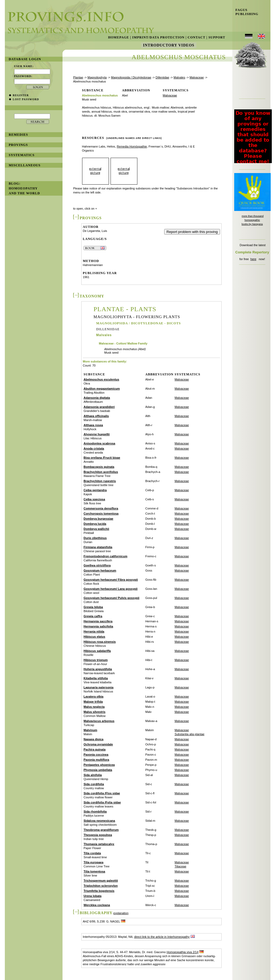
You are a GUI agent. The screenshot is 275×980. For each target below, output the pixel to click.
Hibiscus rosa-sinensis (100, 642)
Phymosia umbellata (98, 770)
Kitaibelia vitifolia (96, 678)
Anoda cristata (94, 448)
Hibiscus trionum (96, 660)
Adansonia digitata (97, 398)
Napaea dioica (94, 739)
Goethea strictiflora (97, 565)
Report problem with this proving (192, 232)
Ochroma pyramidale (98, 744)
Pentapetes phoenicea (99, 765)
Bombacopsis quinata (99, 467)
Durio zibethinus (95, 538)
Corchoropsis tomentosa (101, 514)
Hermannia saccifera (98, 621)
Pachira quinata (95, 749)
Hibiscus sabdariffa (97, 651)
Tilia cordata (92, 853)
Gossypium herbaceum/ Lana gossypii (111, 589)
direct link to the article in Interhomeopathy (162, 937)
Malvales (179, 77)
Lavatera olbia (94, 697)
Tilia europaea (94, 862)
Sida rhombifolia (95, 812)
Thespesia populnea (98, 835)
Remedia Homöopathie (132, 146)
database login (25, 59)
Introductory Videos (169, 45)
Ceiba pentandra (95, 490)
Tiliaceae (181, 866)
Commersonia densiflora (101, 508)
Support (217, 37)
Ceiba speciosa (94, 499)
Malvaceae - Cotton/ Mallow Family (123, 344)
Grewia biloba (93, 607)
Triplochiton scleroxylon (101, 886)
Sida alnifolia (93, 775)
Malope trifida (93, 702)
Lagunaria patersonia (99, 687)
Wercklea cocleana (97, 905)
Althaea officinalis (96, 416)
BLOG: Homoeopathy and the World (25, 188)
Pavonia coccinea (96, 755)
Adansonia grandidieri (99, 407)
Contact (196, 37)
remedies (19, 135)
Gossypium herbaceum (100, 570)
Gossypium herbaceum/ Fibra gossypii (111, 580)
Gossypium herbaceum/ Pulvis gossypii (112, 598)
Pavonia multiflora (96, 760)
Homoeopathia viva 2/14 (183, 952)
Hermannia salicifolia (98, 626)
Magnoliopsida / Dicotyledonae (131, 77)
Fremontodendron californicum (106, 556)
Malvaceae (197, 77)
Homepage (119, 37)
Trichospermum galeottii (101, 881)
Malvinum (91, 730)
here (253, 259)
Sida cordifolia (94, 784)
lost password (26, 99)
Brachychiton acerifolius (101, 472)
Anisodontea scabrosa (100, 443)
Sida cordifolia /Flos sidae (102, 793)
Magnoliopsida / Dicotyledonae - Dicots (139, 323)
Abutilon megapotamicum (102, 389)
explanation (121, 913)
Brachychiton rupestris (100, 481)
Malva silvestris (95, 712)
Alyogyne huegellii (97, 434)
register (21, 95)
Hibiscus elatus (95, 637)
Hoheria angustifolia (98, 669)
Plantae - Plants (125, 309)
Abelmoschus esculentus (102, 379)
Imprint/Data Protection (158, 37)
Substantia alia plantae (190, 734)
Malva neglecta (94, 707)
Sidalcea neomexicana (99, 821)
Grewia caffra (93, 616)
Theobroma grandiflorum (101, 830)
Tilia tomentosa (94, 871)
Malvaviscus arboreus (99, 721)
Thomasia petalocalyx (99, 844)
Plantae (78, 77)
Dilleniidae (162, 77)
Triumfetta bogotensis (99, 891)
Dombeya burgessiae (99, 519)
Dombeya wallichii (96, 529)
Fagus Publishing (245, 12)
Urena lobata (93, 896)
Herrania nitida (94, 631)
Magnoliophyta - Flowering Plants (137, 317)
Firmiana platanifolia (98, 547)
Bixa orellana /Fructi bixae (102, 458)
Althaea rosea (93, 425)
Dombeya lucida (95, 524)
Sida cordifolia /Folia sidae (102, 802)
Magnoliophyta (97, 77)
